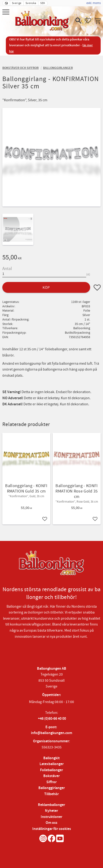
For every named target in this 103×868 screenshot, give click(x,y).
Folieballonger (51, 770)
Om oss (51, 823)
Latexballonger (52, 764)
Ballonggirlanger (52, 788)
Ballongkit (51, 758)
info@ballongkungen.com (51, 733)
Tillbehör (51, 794)
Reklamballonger (51, 805)
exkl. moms (94, 3)
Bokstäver (51, 776)
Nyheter (51, 811)
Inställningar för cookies (52, 829)
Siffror (51, 782)
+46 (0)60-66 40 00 (52, 719)
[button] (6, 12)
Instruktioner (51, 817)
